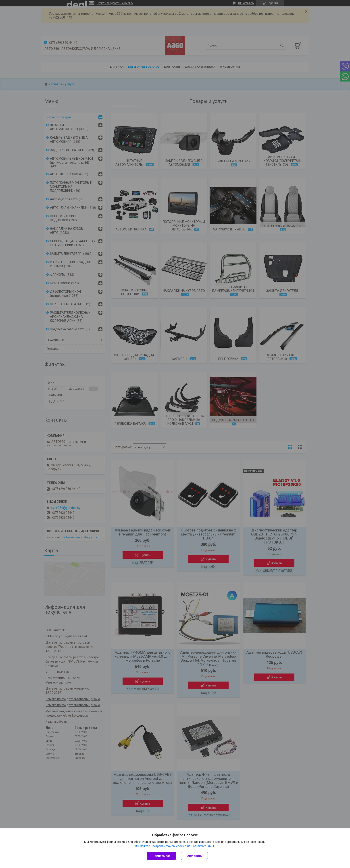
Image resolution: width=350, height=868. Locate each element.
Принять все (161, 856)
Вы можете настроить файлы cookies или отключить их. (173, 846)
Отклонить (194, 856)
